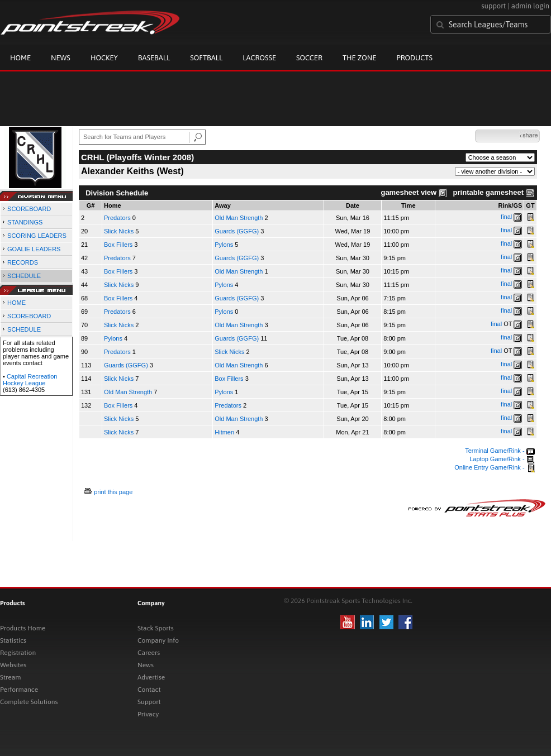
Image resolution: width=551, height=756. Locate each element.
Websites (13, 665)
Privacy (148, 714)
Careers (149, 653)
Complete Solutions (29, 702)
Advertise (151, 677)
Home (20, 58)
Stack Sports (156, 628)
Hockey (104, 58)
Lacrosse (259, 58)
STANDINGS (25, 222)
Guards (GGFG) (237, 231)
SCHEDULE (24, 276)
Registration (18, 653)
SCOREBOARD (29, 209)
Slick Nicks (119, 231)
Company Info (158, 640)
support (493, 6)
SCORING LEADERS (37, 236)
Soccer (309, 58)
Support (149, 702)
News (61, 58)
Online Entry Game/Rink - (494, 467)
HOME (16, 303)
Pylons (224, 245)
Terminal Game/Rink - (500, 451)
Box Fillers (118, 245)
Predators (118, 218)
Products (414, 58)
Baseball (154, 58)
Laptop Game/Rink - (502, 459)
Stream (10, 677)
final (506, 217)
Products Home (23, 628)
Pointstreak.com (90, 23)
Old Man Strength (239, 218)
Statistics (13, 640)
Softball (206, 58)
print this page (113, 492)
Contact (149, 690)
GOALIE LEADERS (34, 249)
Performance (19, 690)
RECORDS (23, 262)
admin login (530, 6)
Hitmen (225, 432)
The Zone (359, 58)
